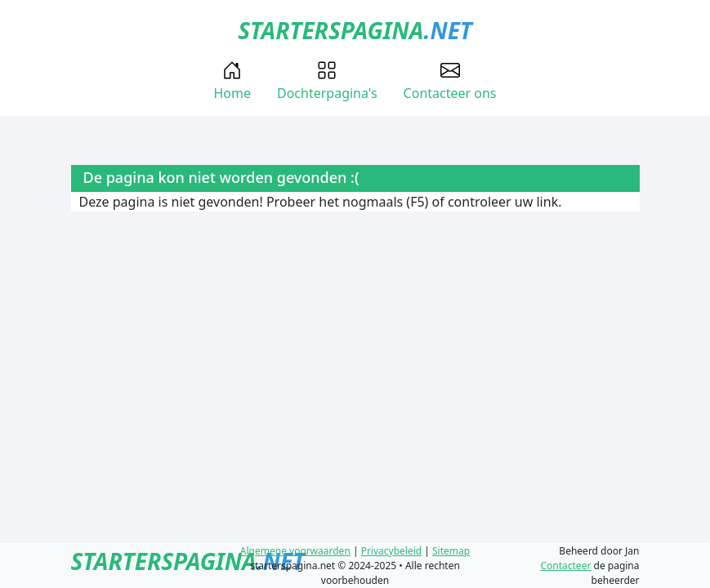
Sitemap (451, 551)
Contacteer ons (450, 81)
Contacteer (565, 566)
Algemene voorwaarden (295, 551)
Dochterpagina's (327, 81)
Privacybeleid (392, 551)
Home (232, 81)
